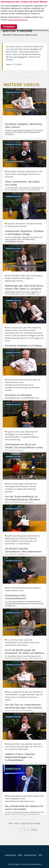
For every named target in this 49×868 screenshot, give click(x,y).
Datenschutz (30, 855)
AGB (20, 855)
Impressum (10, 855)
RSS (40, 855)
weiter (34, 830)
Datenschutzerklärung (18, 20)
